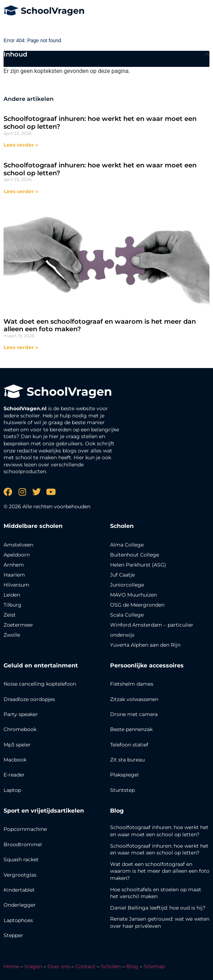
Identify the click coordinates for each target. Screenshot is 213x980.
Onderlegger (20, 905)
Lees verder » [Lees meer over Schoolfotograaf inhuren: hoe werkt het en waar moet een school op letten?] (21, 145)
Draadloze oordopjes (29, 699)
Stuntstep (122, 790)
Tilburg (13, 605)
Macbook (15, 760)
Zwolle (12, 635)
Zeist (10, 615)
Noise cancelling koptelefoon (40, 684)
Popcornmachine (25, 829)
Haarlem (14, 575)
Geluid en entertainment (41, 665)
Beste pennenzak (131, 729)
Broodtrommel (23, 844)
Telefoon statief (129, 745)
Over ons (59, 966)
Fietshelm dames (132, 684)
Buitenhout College (135, 555)
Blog (117, 811)
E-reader (14, 775)
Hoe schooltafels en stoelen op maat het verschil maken (156, 893)
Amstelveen (18, 545)
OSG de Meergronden (137, 605)
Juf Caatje (122, 575)
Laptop (12, 790)
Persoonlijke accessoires (147, 665)
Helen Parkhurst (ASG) (138, 565)
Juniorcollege (127, 585)
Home (11, 966)
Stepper (13, 935)
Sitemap (154, 966)
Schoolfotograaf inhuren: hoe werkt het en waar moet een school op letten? (100, 123)
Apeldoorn (17, 555)
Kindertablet (19, 890)
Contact (85, 966)
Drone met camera (134, 714)
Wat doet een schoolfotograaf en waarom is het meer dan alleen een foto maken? (100, 325)
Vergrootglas (20, 875)
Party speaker (21, 714)
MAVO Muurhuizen (133, 595)
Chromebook (20, 729)
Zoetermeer (18, 625)
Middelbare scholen (33, 526)
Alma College (127, 545)
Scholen (111, 966)
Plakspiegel (124, 775)
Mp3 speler (17, 745)
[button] (207, 54)
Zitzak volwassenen (134, 699)
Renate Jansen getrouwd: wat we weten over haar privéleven (160, 922)
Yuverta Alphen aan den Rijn (145, 645)
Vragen (33, 966)
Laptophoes (18, 920)
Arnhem (14, 565)
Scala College (127, 615)
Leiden (12, 595)
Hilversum (16, 585)
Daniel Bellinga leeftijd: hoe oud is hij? (158, 908)
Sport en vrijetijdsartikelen (44, 811)
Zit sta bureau (127, 760)
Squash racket (21, 859)
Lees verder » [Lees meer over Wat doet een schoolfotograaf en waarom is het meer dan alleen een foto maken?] (21, 347)
